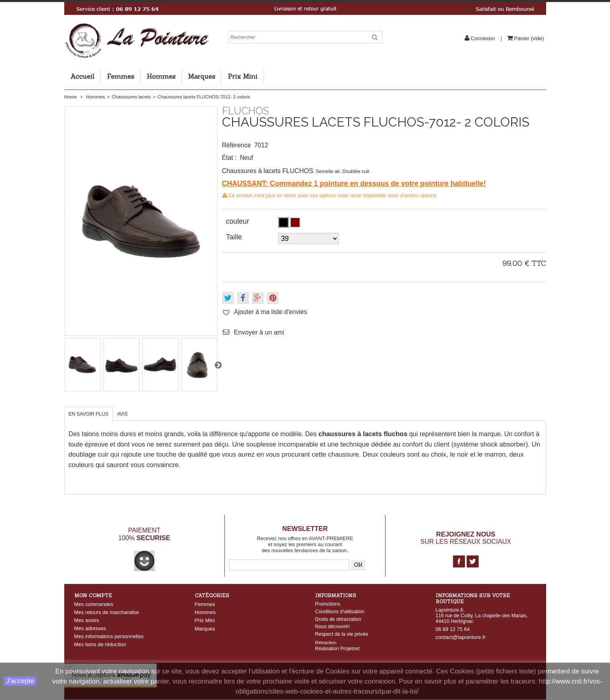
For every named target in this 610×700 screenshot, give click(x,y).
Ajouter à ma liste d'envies (271, 312)
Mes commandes (94, 604)
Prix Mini (243, 76)
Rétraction (326, 643)
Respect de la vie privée (342, 634)
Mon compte (93, 595)
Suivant (218, 365)
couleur (239, 221)
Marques (202, 76)
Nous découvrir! (333, 627)
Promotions (328, 604)
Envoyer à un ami (259, 332)
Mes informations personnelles (109, 636)
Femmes (120, 76)
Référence (237, 145)
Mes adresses (90, 628)
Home (70, 97)
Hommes (161, 76)
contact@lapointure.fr (461, 637)
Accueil (82, 76)
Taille (235, 237)
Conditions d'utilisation (340, 612)
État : (230, 158)
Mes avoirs (87, 620)
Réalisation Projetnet (338, 649)
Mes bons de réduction (100, 644)
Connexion (483, 38)
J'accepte (20, 681)
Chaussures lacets (131, 97)
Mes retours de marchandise (107, 612)
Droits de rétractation (338, 619)
